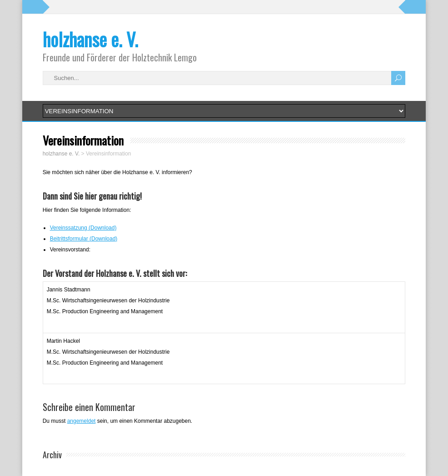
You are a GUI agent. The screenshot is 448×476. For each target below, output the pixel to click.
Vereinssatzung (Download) (83, 228)
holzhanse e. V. (90, 39)
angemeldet (82, 421)
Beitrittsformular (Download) (84, 239)
